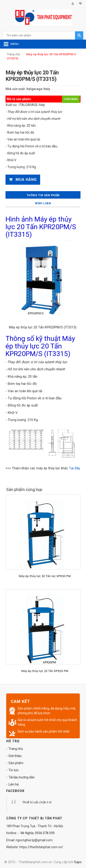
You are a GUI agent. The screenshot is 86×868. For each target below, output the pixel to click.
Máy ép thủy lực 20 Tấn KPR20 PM (45, 671)
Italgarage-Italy (38, 89)
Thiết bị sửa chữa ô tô (37, 802)
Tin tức (14, 770)
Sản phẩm (16, 763)
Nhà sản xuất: (16, 89)
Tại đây (75, 468)
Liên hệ (14, 784)
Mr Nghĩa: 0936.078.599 (37, 833)
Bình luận (43, 203)
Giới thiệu (15, 756)
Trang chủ (13, 54)
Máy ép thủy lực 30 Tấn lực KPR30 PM (45, 576)
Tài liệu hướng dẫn (22, 777)
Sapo (78, 862)
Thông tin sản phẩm (43, 195)
